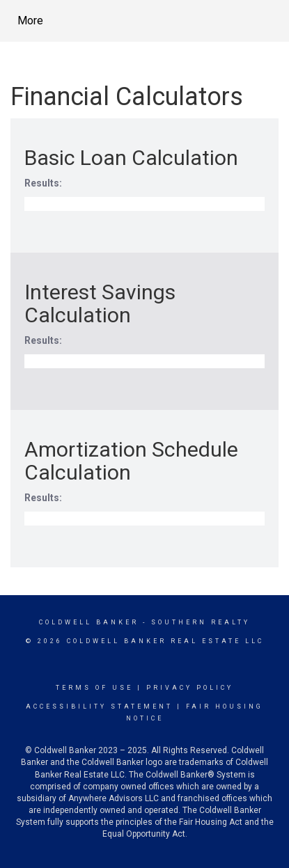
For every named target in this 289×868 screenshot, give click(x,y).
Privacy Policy (190, 688)
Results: (43, 183)
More (30, 21)
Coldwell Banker (89, 622)
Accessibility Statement (99, 707)
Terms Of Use (94, 688)
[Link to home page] (143, 21)
